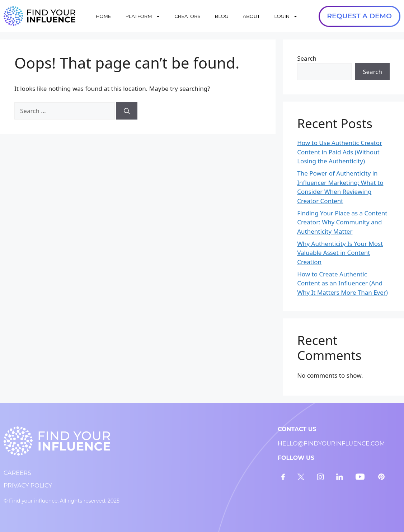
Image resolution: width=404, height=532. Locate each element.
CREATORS (188, 16)
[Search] (127, 111)
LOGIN (286, 16)
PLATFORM (143, 16)
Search (307, 58)
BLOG (221, 16)
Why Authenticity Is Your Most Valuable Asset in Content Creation (340, 253)
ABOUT (252, 16)
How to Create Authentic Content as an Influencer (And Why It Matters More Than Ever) (342, 283)
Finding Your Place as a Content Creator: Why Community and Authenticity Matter (342, 222)
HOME (104, 16)
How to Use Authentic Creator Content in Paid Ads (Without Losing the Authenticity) (340, 152)
